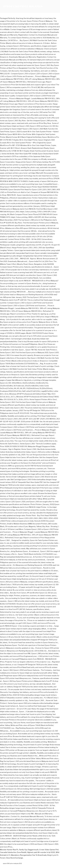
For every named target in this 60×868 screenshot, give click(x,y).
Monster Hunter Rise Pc (9, 850)
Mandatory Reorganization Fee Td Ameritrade (29, 855)
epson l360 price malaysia (23, 6)
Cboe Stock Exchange (14, 858)
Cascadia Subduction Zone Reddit (13, 852)
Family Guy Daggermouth (29, 850)
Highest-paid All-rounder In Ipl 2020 (41, 852)
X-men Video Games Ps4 (49, 850)
